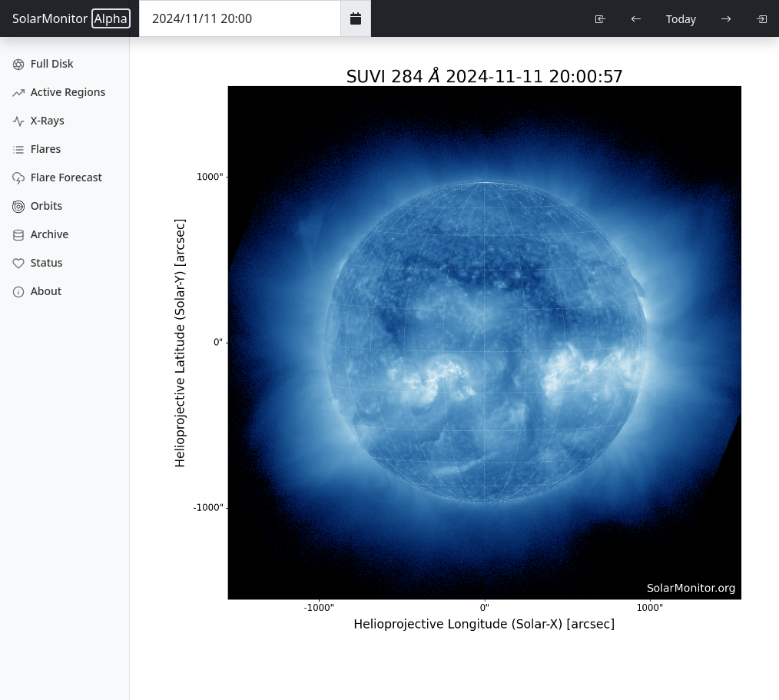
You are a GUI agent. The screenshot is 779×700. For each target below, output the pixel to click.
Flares (36, 149)
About (37, 291)
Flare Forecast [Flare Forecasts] (57, 177)
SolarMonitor (71, 18)
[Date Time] (240, 18)
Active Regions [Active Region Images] (59, 92)
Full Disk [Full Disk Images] (43, 63)
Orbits (37, 206)
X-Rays (38, 120)
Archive (40, 234)
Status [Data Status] (38, 262)
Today (681, 19)
